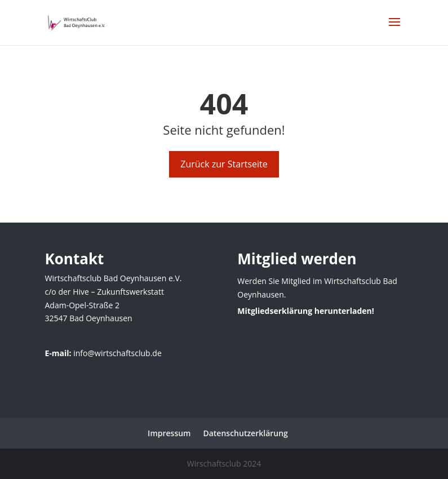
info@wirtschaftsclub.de (117, 353)
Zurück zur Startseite (224, 164)
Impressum (169, 433)
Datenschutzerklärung (245, 433)
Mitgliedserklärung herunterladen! (305, 311)
